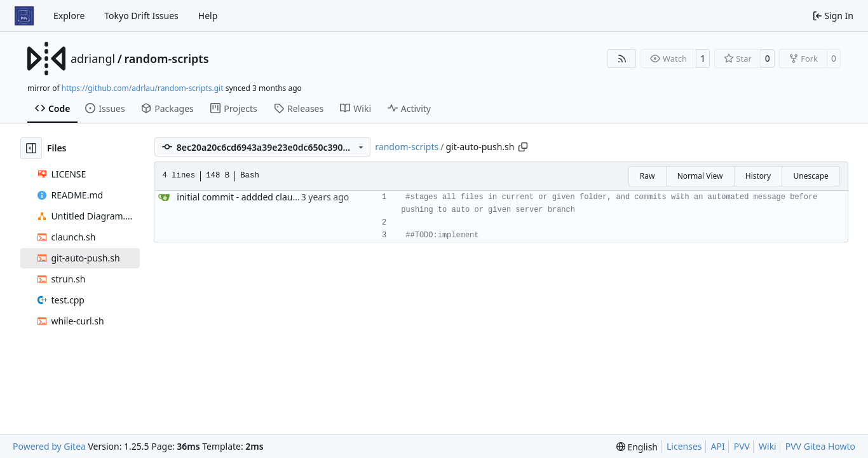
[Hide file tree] (31, 148)
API (718, 446)
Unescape (810, 176)
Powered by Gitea (49, 446)
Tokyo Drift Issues (141, 16)
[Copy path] (523, 147)
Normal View (700, 176)
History (758, 176)
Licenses (684, 446)
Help (208, 16)
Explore (69, 16)
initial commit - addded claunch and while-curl (273, 197)
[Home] (24, 16)
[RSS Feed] (622, 59)
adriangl (93, 59)
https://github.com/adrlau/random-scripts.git (143, 88)
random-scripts (166, 59)
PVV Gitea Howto (820, 446)
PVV (742, 446)
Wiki (768, 446)
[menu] (637, 447)
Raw (648, 176)
